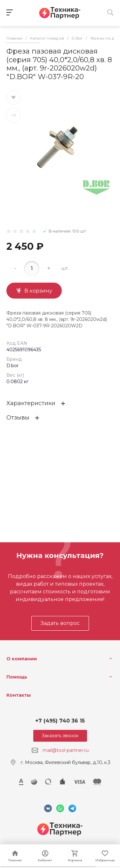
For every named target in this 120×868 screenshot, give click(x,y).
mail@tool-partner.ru (66, 750)
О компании (22, 659)
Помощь (17, 677)
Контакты (19, 695)
